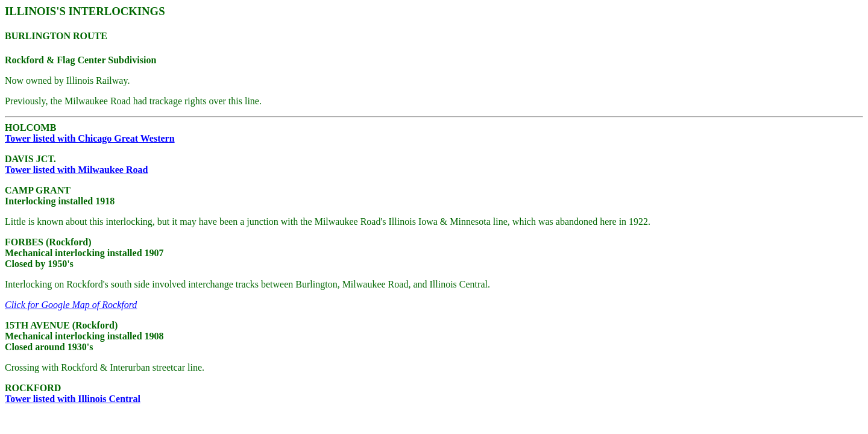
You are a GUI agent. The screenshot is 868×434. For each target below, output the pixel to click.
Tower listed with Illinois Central (73, 399)
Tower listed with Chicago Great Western (90, 138)
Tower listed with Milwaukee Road (76, 170)
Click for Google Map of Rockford (71, 305)
